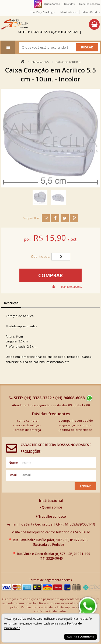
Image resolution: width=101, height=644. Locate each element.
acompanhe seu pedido (76, 420)
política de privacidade (76, 430)
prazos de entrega (28, 430)
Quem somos (51, 507)
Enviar (85, 486)
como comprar (28, 420)
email (13, 475)
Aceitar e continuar (81, 637)
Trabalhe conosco (51, 516)
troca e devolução (28, 425)
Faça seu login (46, 12)
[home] (15, 24)
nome (13, 463)
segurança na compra (76, 425)
